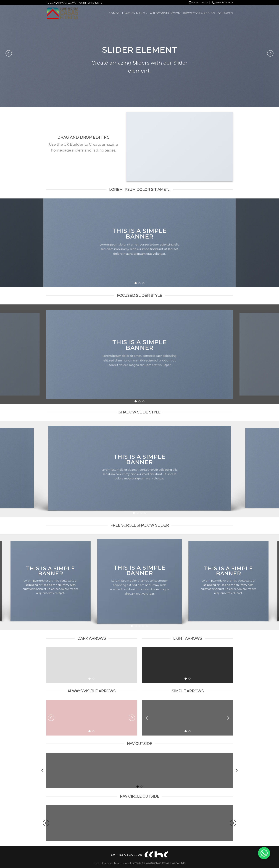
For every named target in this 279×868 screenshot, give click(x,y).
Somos (114, 13)
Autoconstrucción (165, 13)
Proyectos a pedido (199, 13)
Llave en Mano (135, 13)
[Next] (270, 53)
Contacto (225, 13)
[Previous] (9, 53)
